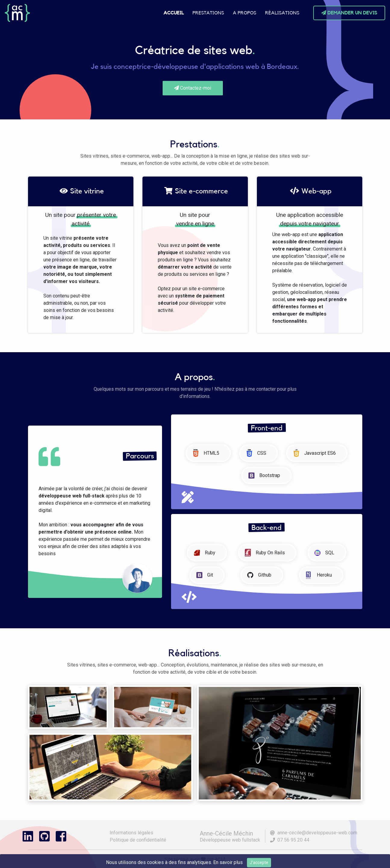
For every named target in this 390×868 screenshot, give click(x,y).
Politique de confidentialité (138, 840)
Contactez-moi (193, 88)
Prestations (208, 13)
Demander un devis (349, 13)
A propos (245, 13)
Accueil (174, 13)
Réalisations (282, 13)
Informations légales (131, 833)
